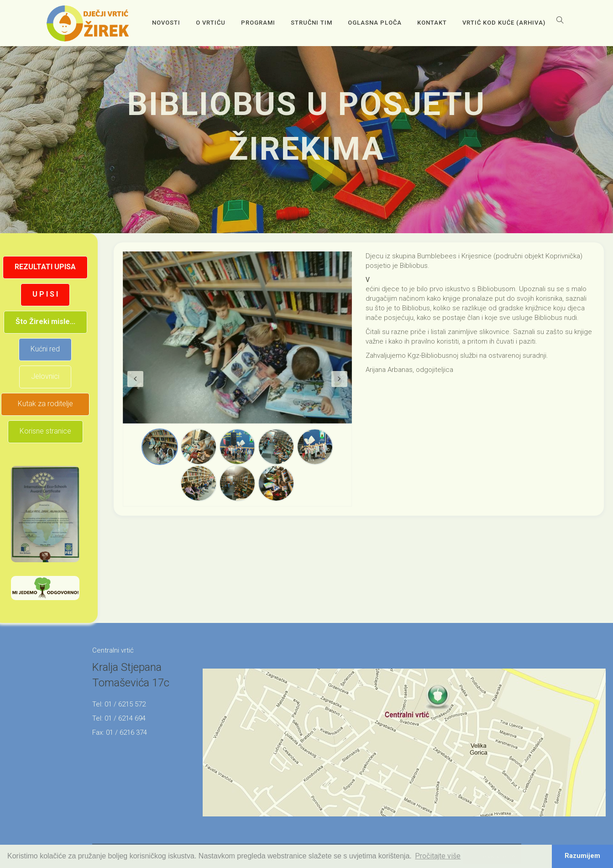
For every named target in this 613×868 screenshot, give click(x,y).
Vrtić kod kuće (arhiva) (504, 23)
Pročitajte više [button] (438, 856)
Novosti (166, 23)
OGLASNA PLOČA (375, 23)
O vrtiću (211, 23)
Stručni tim (312, 23)
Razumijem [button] (582, 856)
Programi (258, 23)
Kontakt (432, 23)
